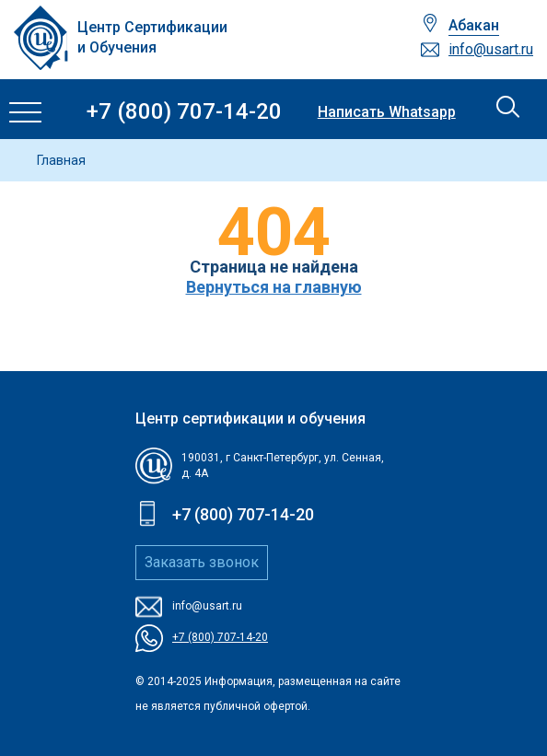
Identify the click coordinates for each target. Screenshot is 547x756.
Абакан (474, 25)
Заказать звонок (202, 562)
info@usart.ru (491, 49)
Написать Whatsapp (387, 112)
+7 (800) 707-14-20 (184, 112)
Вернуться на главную (274, 287)
